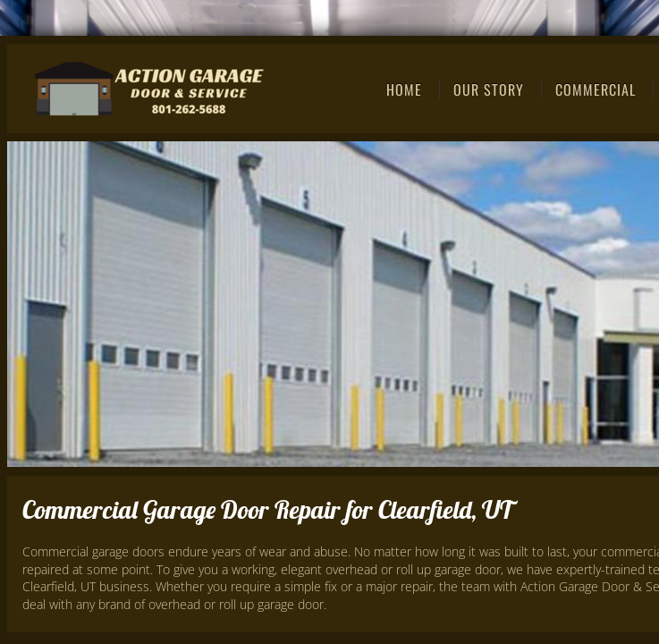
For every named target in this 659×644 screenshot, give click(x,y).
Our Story (489, 89)
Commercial (596, 89)
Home (404, 89)
